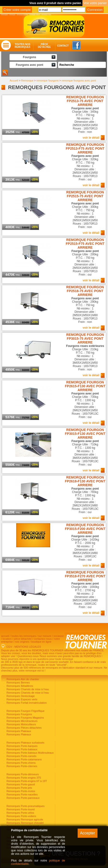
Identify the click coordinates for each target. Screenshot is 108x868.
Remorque (27, 80)
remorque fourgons (47, 80)
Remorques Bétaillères (19, 686)
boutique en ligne (41, 642)
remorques (5, 15)
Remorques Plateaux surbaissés (25, 743)
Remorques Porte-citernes (21, 766)
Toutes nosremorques (22, 46)
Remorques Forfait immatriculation (26, 703)
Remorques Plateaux (18, 731)
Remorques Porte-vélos (20, 813)
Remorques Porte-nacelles (22, 794)
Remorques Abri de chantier (22, 679)
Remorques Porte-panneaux (23, 798)
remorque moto (46, 15)
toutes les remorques (24, 636)
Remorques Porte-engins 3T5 (23, 778)
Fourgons (30, 57)
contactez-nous (43, 639)
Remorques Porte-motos (20, 791)
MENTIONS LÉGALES (28, 647)
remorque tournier (22, 15)
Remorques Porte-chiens (21, 763)
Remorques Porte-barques (22, 746)
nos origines (22, 642)
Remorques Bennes (18, 683)
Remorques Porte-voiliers (21, 816)
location (7, 639)
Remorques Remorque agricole (24, 819)
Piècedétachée (44, 46)
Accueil (14, 80)
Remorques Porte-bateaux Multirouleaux (30, 753)
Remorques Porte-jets (19, 788)
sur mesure (45, 636)
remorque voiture (35, 15)
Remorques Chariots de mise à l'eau (27, 689)
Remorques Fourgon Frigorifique (25, 711)
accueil (5, 636)
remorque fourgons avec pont (79, 80)
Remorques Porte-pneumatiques (25, 806)
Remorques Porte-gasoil (20, 784)
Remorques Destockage (20, 696)
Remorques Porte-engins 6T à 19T (26, 781)
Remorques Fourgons (19, 714)
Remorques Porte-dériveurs (22, 774)
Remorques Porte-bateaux (22, 749)
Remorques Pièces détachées (24, 728)
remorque (12, 15)
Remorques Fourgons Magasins (25, 718)
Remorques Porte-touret (20, 809)
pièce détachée (23, 639)
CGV (9, 647)
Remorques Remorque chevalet (25, 823)
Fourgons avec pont (30, 65)
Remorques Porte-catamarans (24, 759)
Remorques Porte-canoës (21, 756)
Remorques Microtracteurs (22, 721)
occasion (59, 636)
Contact (58, 46)
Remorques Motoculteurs (21, 724)
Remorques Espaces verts (22, 699)
